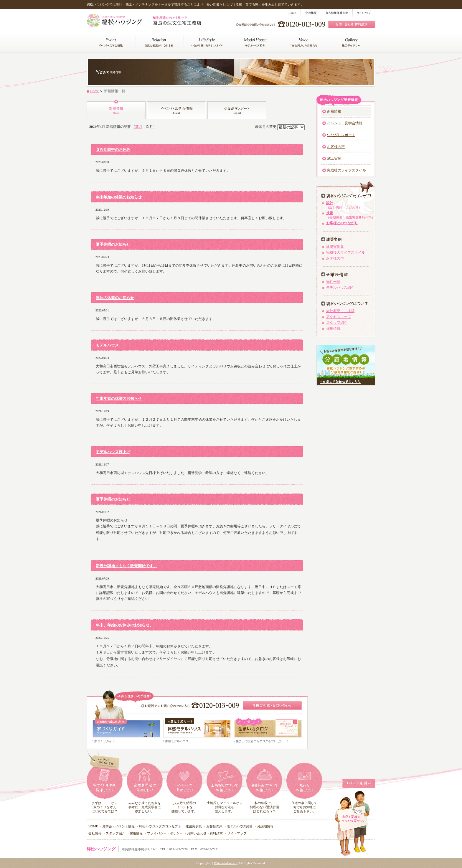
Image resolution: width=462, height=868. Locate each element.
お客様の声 (336, 147)
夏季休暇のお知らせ (113, 244)
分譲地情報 (265, 826)
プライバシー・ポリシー (165, 833)
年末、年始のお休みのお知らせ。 (124, 625)
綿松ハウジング (101, 849)
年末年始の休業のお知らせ (119, 197)
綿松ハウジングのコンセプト (160, 826)
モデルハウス (107, 345)
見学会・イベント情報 (118, 826)
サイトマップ (237, 833)
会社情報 (95, 833)
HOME (93, 826)
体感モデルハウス (177, 741)
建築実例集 (335, 247)
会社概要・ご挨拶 (340, 311)
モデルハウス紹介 (340, 288)
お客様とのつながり (342, 223)
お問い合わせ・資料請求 (205, 833)
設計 (344, 205)
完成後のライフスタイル (346, 170)
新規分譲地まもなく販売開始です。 (126, 566)
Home (94, 91)
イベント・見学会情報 (345, 123)
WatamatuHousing (226, 863)
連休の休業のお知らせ (115, 298)
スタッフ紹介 (337, 323)
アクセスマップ (339, 317)
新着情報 (334, 111)
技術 (350, 215)
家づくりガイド (105, 741)
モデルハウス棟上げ (113, 452)
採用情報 (333, 329)
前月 (139, 127)
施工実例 (334, 159)
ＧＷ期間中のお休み (113, 150)
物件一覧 (333, 282)
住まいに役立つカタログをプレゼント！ (262, 741)
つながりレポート (341, 135)
